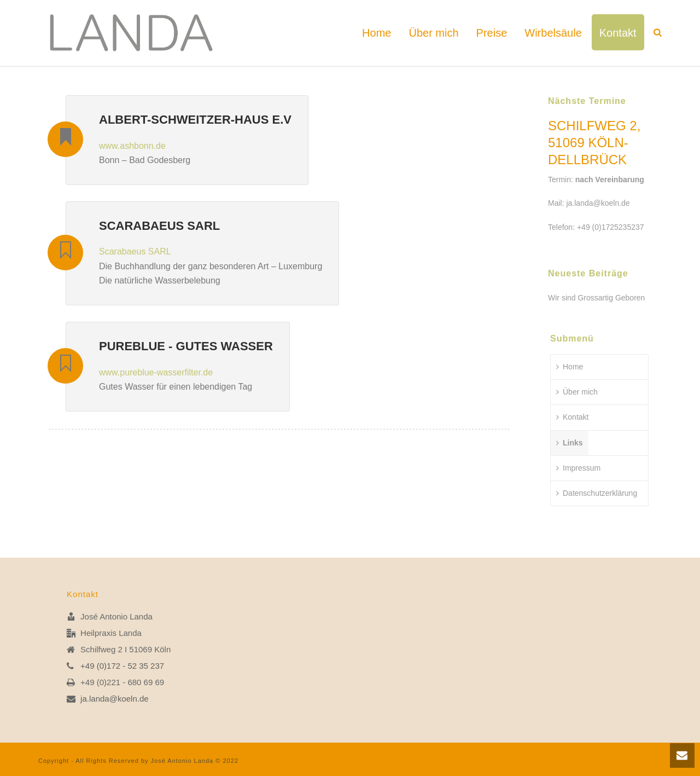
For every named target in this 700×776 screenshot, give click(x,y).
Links (570, 443)
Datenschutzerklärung (597, 493)
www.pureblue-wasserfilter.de (156, 372)
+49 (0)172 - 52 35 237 (122, 666)
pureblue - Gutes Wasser (186, 346)
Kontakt (618, 33)
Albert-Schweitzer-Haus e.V (195, 120)
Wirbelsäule (553, 33)
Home (377, 33)
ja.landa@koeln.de (598, 203)
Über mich (433, 33)
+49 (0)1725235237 (611, 227)
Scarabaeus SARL (159, 226)
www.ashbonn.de (132, 146)
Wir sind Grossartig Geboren (596, 298)
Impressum (578, 468)
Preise (492, 33)
